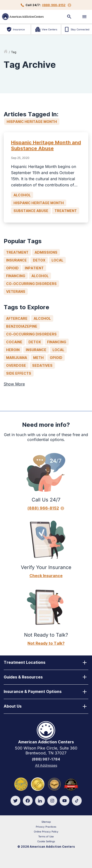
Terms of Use (46, 836)
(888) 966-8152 (54, 5)
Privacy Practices (46, 827)
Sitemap (46, 822)
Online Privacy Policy (46, 832)
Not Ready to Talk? (46, 643)
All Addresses (46, 765)
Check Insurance (46, 576)
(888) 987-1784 (46, 759)
